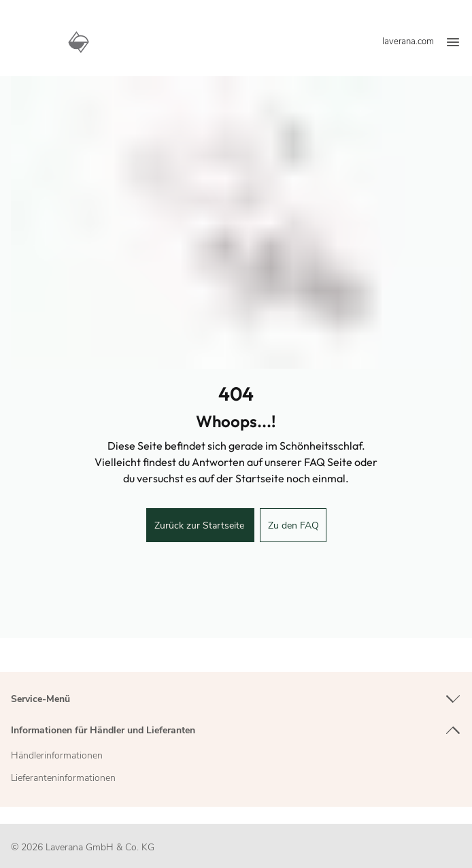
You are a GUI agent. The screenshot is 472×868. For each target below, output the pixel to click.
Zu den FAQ (293, 525)
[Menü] (453, 43)
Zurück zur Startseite (201, 525)
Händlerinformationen (57, 755)
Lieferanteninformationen (63, 778)
